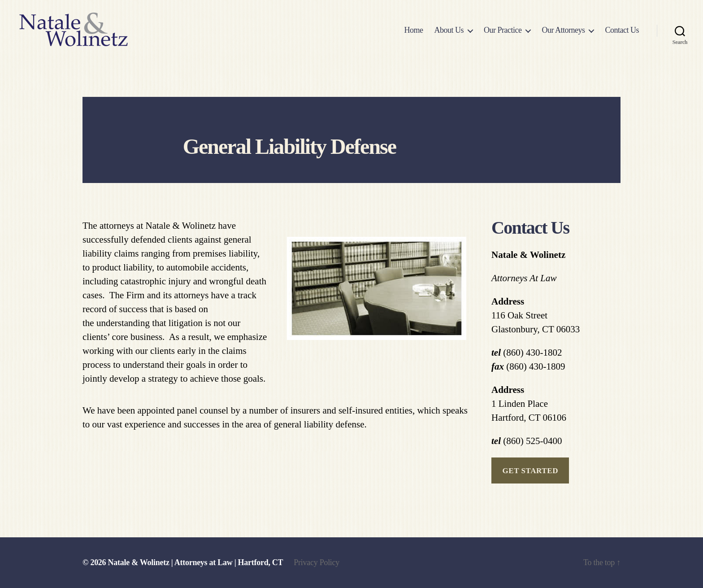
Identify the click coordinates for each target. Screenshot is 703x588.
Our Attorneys (563, 30)
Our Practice (503, 30)
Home (413, 30)
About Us (449, 30)
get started (530, 471)
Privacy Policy (317, 562)
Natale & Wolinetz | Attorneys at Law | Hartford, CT (196, 562)
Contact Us (622, 30)
